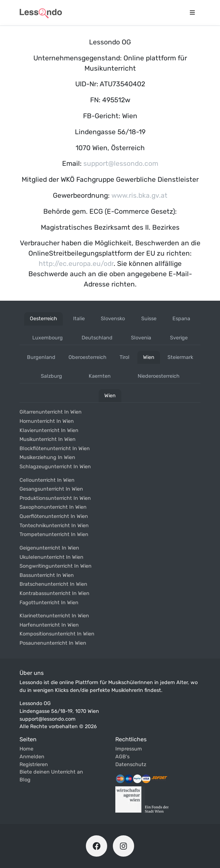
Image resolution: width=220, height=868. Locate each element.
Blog (25, 780)
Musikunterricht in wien (48, 439)
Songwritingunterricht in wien (56, 566)
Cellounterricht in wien (47, 480)
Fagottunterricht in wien (49, 603)
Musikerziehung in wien (47, 457)
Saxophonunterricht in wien (53, 507)
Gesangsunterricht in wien (51, 489)
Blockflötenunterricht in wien (55, 449)
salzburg (51, 376)
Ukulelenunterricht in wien (51, 557)
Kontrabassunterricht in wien (54, 593)
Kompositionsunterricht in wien (57, 634)
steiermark (180, 357)
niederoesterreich (159, 376)
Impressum (129, 749)
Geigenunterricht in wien (49, 548)
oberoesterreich (87, 357)
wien (149, 357)
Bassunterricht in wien (47, 575)
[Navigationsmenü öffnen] (192, 13)
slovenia (141, 338)
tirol (125, 357)
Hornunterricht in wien (47, 421)
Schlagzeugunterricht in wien (55, 467)
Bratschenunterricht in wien (53, 584)
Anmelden (32, 757)
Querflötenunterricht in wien (54, 516)
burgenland (41, 357)
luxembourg (48, 338)
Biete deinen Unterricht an (51, 772)
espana (181, 319)
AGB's (122, 757)
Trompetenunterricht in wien (54, 534)
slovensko (113, 319)
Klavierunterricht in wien (49, 430)
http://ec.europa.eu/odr (76, 264)
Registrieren (34, 765)
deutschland (97, 338)
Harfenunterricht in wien (49, 625)
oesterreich (43, 319)
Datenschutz (131, 765)
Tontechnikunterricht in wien (54, 526)
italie (79, 319)
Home (26, 749)
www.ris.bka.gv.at (139, 195)
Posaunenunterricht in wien (53, 643)
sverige (179, 338)
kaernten (100, 376)
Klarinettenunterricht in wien (54, 616)
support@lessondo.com (121, 163)
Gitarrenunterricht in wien (51, 412)
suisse (149, 319)
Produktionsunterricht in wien (55, 498)
